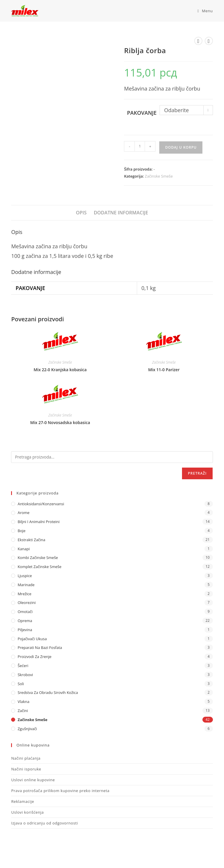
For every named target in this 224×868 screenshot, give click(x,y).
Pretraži (197, 473)
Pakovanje (142, 113)
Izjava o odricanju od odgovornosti (44, 823)
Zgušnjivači (27, 729)
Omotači (25, 612)
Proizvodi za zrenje (34, 657)
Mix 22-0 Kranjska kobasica (60, 370)
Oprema (25, 621)
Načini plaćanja (26, 758)
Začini (23, 711)
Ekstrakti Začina (31, 540)
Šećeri (23, 666)
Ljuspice (25, 576)
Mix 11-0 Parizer (164, 370)
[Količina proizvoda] (140, 146)
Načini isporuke (26, 769)
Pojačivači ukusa (32, 639)
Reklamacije (23, 801)
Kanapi (24, 549)
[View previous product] (198, 41)
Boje (21, 531)
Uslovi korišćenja (27, 812)
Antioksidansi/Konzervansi (41, 504)
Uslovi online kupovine (33, 780)
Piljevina (25, 630)
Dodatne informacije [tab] (121, 213)
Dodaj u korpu (181, 147)
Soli (21, 684)
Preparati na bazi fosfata (40, 647)
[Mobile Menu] (203, 11)
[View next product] (209, 41)
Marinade (26, 585)
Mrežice (24, 594)
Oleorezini (27, 603)
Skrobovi (25, 675)
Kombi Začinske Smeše (38, 558)
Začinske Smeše (159, 176)
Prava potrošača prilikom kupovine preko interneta (60, 791)
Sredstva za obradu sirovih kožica (48, 692)
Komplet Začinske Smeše (39, 567)
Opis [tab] (81, 213)
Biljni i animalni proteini (38, 522)
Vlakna (23, 702)
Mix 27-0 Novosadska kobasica (60, 422)
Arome (23, 513)
